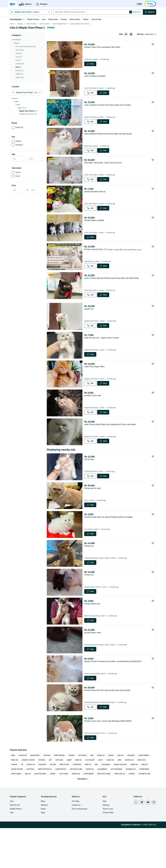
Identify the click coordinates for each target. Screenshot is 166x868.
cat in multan (49, 813)
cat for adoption (143, 795)
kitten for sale (54, 804)
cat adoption (96, 804)
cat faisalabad (74, 813)
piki (50, 800)
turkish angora (142, 809)
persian (110, 795)
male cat (120, 795)
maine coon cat (105, 813)
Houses (63, 19)
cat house (46, 795)
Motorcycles (53, 19)
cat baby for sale (130, 813)
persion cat (20, 804)
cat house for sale (60, 809)
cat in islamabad (100, 809)
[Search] (150, 12)
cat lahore (41, 800)
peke (119, 800)
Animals (19, 56)
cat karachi (130, 795)
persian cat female (110, 804)
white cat (78, 804)
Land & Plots (96, 19)
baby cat (134, 804)
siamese (151, 800)
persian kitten (34, 795)
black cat (78, 800)
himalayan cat (115, 809)
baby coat (14, 800)
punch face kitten (26, 813)
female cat (100, 795)
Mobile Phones (33, 19)
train (86, 804)
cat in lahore (82, 795)
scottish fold (67, 804)
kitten (13, 795)
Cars (43, 19)
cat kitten (117, 813)
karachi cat (74, 809)
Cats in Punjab (30, 56)
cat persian (32, 804)
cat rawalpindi (86, 809)
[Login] (140, 4)
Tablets (85, 19)
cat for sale (59, 800)
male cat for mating (89, 813)
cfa (12, 804)
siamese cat (129, 800)
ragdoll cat (124, 804)
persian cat (22, 795)
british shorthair (59, 795)
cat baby (71, 795)
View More (83, 819)
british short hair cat (29, 809)
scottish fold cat (45, 809)
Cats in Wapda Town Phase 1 (79, 56)
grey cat (13, 813)
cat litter (38, 813)
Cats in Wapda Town (59, 56)
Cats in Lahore (44, 56)
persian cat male (147, 804)
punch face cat (145, 813)
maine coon (141, 800)
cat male (43, 804)
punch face (15, 809)
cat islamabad (128, 809)
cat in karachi (89, 800)
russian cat (110, 800)
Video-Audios (74, 19)
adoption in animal (28, 800)
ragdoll (68, 800)
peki (91, 795)
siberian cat (62, 813)
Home (11, 56)
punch (100, 800)
